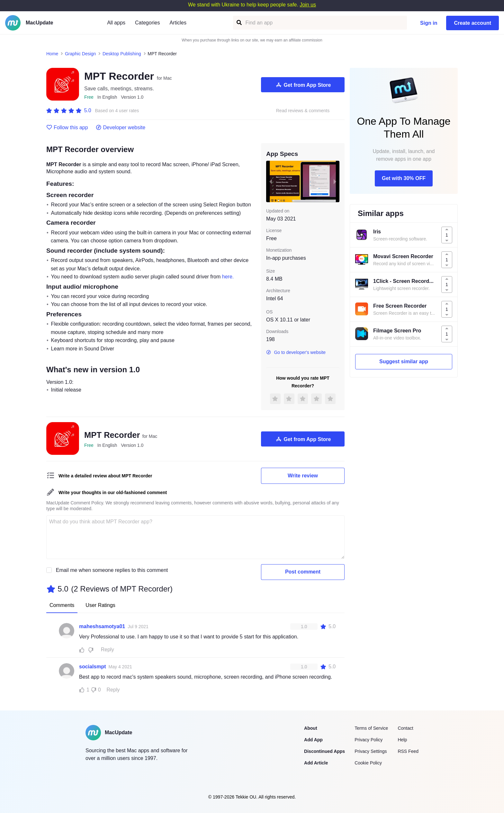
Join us (308, 5)
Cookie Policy (368, 763)
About (310, 728)
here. (228, 277)
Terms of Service (371, 728)
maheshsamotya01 (102, 626)
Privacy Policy (369, 740)
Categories (147, 23)
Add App (313, 740)
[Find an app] (239, 23)
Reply (108, 650)
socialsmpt (93, 667)
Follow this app (67, 128)
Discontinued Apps (324, 751)
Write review (303, 476)
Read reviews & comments (303, 111)
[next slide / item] (335, 181)
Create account (473, 23)
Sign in (429, 23)
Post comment (303, 572)
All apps (116, 23)
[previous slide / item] (271, 181)
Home (52, 54)
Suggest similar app (404, 361)
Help (402, 740)
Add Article (316, 763)
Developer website (121, 128)
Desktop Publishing (122, 54)
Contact (405, 728)
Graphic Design (81, 54)
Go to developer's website (296, 352)
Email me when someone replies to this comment (112, 570)
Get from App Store (303, 85)
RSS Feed (408, 751)
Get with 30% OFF (404, 178)
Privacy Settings (371, 751)
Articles (178, 23)
